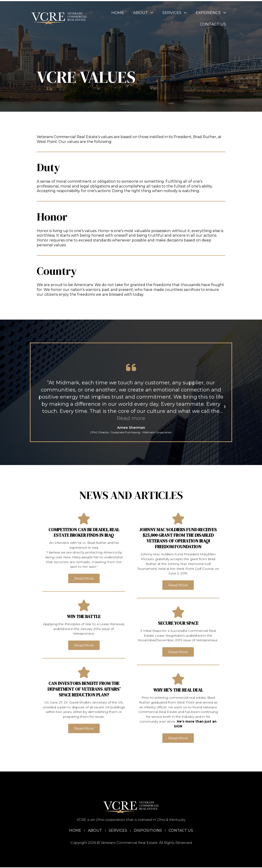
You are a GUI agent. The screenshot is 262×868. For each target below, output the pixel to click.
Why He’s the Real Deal (178, 690)
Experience (206, 13)
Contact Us (208, 24)
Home (112, 13)
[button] (37, 407)
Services (169, 13)
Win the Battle (84, 617)
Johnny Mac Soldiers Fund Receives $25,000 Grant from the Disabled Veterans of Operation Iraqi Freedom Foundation (178, 538)
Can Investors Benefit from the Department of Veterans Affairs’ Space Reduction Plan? (84, 689)
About (138, 13)
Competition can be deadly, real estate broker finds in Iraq (84, 532)
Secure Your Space (178, 623)
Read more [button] (131, 418)
